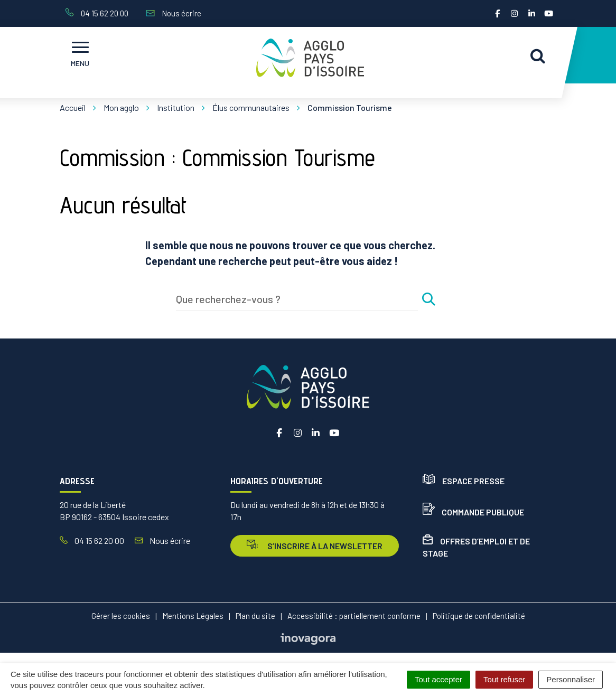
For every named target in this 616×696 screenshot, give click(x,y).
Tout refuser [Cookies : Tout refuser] (504, 679)
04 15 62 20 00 (92, 540)
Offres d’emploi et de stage (476, 547)
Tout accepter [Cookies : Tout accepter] (438, 679)
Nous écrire (162, 540)
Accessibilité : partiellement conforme (354, 616)
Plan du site (255, 616)
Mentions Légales (193, 616)
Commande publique (473, 512)
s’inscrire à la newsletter (315, 545)
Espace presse (464, 481)
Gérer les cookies (121, 616)
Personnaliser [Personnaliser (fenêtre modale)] (571, 679)
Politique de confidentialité (479, 616)
